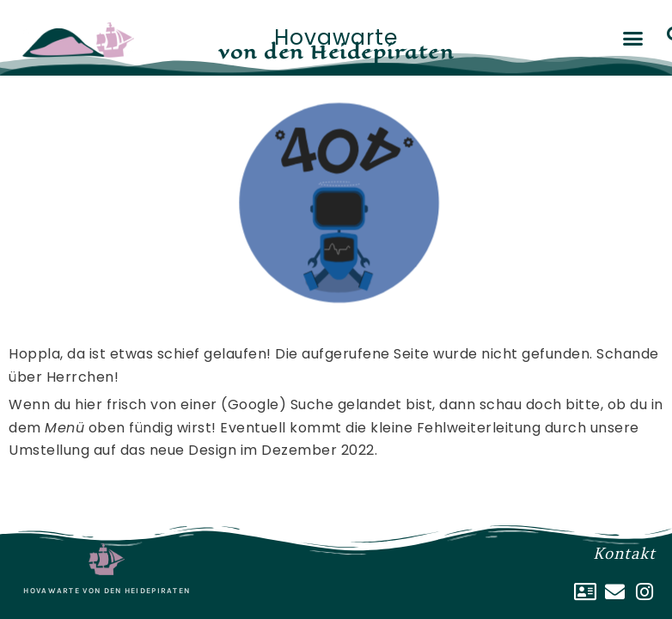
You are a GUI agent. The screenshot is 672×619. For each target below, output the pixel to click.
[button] (633, 39)
